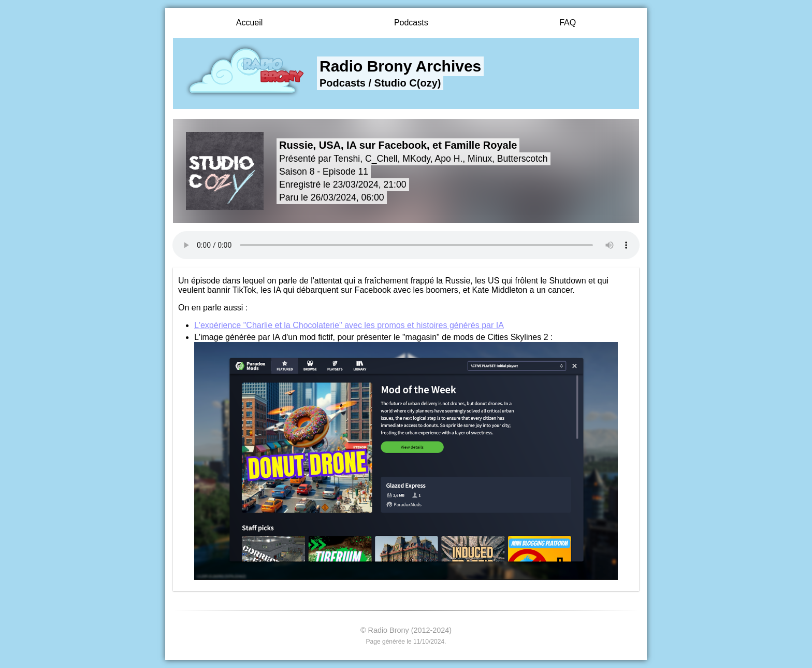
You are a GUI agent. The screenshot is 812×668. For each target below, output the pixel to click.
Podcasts (411, 23)
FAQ (568, 23)
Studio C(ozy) (408, 83)
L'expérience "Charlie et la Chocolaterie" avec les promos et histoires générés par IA (349, 325)
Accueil (250, 23)
